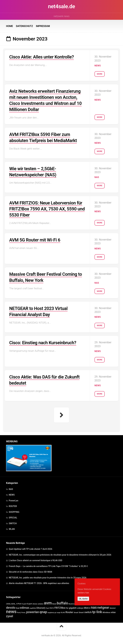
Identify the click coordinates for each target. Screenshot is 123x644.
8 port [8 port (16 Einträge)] (30, 603)
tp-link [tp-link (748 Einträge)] (97, 611)
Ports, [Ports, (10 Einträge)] (23, 612)
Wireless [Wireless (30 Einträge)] (106, 611)
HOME (9, 26)
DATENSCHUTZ (24, 26)
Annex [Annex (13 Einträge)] (35, 603)
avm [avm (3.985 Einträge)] (48, 602)
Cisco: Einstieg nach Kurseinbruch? (44, 342)
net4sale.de (61, 6)
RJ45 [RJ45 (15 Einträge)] (63, 612)
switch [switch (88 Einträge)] (88, 611)
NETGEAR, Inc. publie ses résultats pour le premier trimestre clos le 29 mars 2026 (48, 577)
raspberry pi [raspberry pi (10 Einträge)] (52, 612)
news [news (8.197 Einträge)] (11, 611)
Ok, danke (83, 599)
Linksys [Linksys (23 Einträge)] (80, 607)
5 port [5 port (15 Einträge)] (24, 603)
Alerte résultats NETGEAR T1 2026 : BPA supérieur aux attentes (39, 582)
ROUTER (13, 505)
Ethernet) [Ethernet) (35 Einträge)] (41, 607)
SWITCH (13, 523)
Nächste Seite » (62, 414)
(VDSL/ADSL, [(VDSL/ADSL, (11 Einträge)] (11, 603)
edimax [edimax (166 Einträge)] (25, 607)
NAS (97, 177)
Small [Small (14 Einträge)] (76, 612)
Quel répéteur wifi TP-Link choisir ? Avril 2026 (31, 548)
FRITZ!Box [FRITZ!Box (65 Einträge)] (60, 607)
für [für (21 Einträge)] (67, 607)
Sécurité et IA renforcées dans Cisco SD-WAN (30, 571)
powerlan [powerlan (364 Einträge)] (33, 611)
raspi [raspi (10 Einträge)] (59, 612)
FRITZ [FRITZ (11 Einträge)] (52, 607)
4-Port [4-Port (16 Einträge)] (19, 603)
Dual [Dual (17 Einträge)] (18, 607)
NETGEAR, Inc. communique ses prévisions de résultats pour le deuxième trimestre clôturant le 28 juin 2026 (60, 554)
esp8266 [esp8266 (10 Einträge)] (33, 607)
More (100, 74)
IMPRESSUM (43, 26)
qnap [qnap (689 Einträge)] (43, 611)
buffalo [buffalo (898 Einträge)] (62, 602)
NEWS (98, 66)
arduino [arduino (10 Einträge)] (41, 603)
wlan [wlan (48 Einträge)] (113, 611)
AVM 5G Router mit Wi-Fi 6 (36, 239)
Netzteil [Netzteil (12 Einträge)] (113, 607)
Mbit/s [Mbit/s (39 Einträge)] (87, 607)
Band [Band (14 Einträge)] (54, 603)
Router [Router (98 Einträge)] (69, 611)
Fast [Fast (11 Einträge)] (47, 607)
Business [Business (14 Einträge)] (72, 603)
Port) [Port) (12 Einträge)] (19, 612)
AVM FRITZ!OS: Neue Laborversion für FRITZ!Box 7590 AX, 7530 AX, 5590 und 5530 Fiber (47, 208)
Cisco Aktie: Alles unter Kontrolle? (43, 57)
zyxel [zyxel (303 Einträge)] (10, 615)
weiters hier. (83, 593)
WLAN (12, 528)
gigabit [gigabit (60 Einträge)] (73, 607)
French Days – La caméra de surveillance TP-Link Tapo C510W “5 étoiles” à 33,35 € (48, 565)
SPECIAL (13, 517)
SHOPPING (14, 511)
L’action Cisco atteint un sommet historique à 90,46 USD (36, 560)
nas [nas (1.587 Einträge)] (94, 606)
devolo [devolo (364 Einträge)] (11, 607)
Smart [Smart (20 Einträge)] (81, 611)
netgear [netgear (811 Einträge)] (103, 607)
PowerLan (14, 500)
